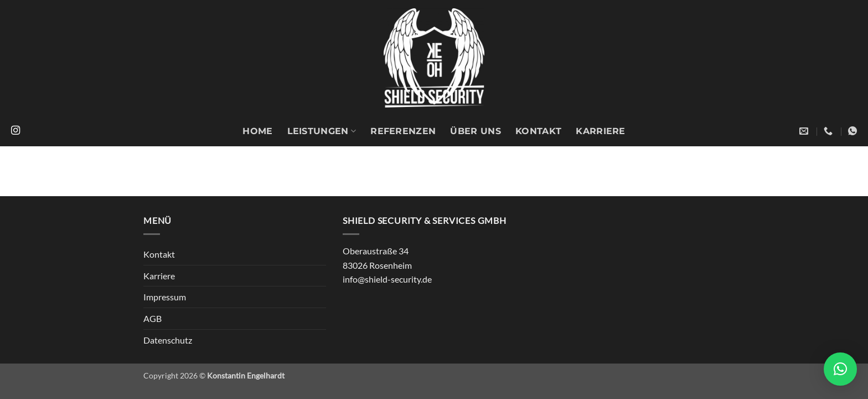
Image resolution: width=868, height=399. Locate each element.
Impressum (165, 297)
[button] (840, 369)
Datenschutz (168, 340)
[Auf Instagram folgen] (15, 131)
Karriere (601, 131)
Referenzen (403, 131)
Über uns (476, 131)
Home (257, 131)
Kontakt (538, 131)
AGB (153, 318)
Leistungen (322, 131)
